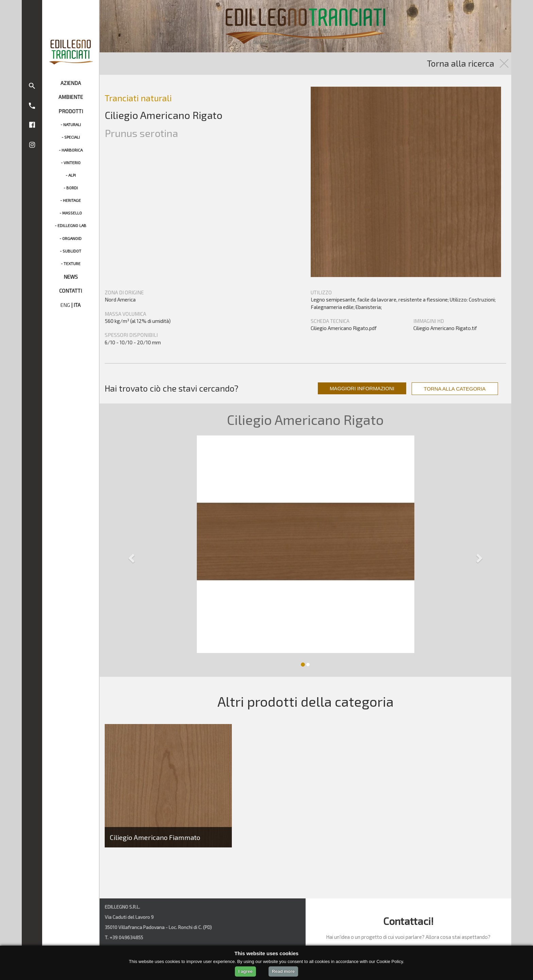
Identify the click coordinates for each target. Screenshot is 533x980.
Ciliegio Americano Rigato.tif (445, 328)
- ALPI (71, 175)
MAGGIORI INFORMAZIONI (362, 388)
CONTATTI (71, 291)
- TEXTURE (71, 263)
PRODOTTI (71, 111)
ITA (77, 305)
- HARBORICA (71, 150)
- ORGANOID (71, 238)
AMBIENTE (71, 97)
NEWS (71, 277)
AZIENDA (71, 83)
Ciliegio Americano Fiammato (155, 837)
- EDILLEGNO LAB (71, 225)
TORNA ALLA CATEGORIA (455, 389)
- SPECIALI (71, 137)
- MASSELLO (71, 213)
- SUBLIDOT (71, 251)
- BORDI (71, 188)
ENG (65, 305)
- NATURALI (71, 124)
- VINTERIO (71, 162)
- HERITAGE (71, 200)
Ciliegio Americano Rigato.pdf (344, 328)
